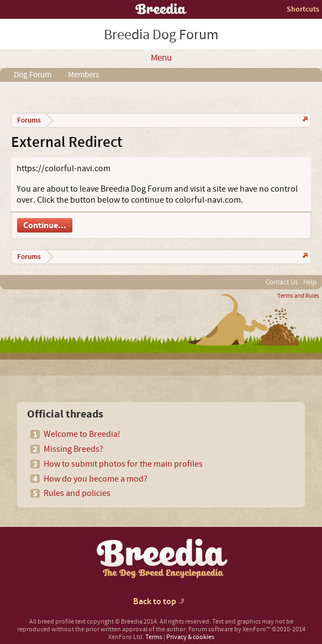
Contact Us (282, 282)
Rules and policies (77, 493)
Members (83, 75)
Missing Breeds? (73, 449)
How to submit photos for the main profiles (123, 464)
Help (310, 282)
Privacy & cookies (190, 637)
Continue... (45, 225)
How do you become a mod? (96, 479)
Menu (161, 58)
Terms (154, 637)
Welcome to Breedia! (82, 434)
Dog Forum (33, 75)
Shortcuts (303, 9)
